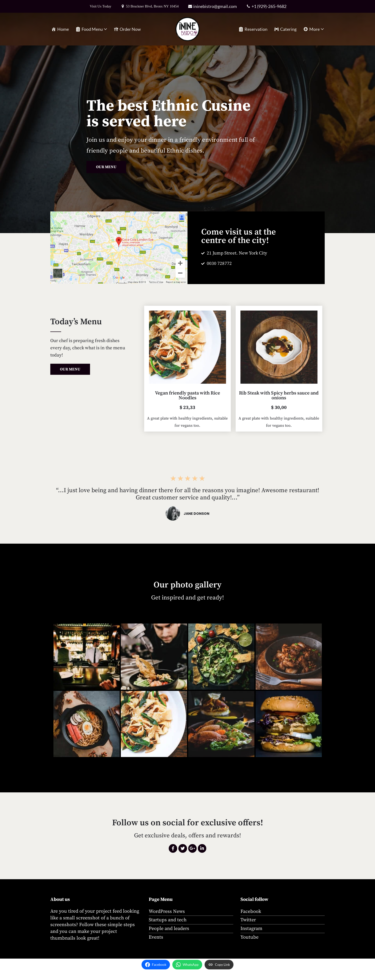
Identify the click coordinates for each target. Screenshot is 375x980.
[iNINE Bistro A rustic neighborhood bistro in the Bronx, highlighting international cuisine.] (187, 29)
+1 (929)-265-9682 (270, 6)
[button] (105, 29)
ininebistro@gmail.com (216, 6)
